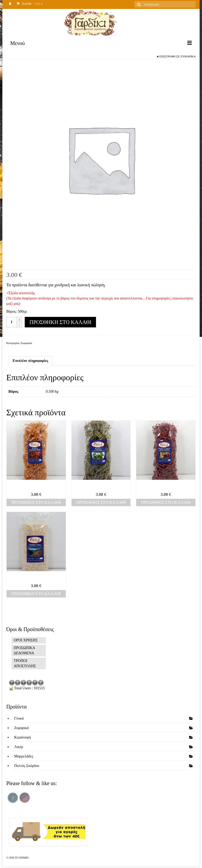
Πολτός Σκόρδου (27, 766)
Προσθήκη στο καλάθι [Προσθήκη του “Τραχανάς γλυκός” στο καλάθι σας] (36, 594)
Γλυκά (19, 718)
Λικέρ (19, 747)
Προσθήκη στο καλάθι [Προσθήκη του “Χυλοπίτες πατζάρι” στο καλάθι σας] (166, 502)
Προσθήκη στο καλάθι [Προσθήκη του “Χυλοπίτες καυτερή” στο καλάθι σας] (36, 502)
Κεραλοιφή (22, 737)
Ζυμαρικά (188, 56)
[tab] (30, 361)
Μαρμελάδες (24, 756)
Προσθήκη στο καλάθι (60, 322)
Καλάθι (30, 4)
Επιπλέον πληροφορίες (30, 361)
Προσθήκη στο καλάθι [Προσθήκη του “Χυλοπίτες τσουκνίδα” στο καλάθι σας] (101, 502)
